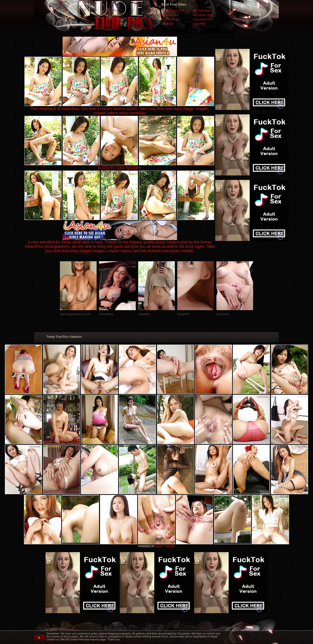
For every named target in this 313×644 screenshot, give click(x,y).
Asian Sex (168, 24)
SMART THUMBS (165, 546)
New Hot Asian (170, 19)
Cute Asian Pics (203, 19)
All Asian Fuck (170, 15)
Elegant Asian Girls (173, 11)
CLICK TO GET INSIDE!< (120, 168)
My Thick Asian (202, 11)
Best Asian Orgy (203, 15)
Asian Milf (199, 24)
